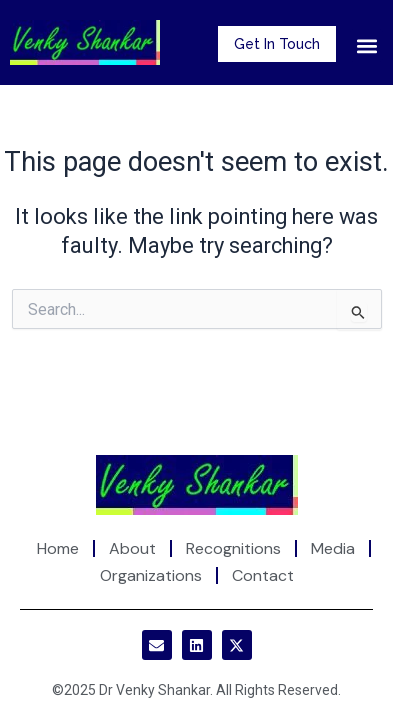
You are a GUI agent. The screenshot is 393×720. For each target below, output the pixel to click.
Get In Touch (277, 44)
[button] (366, 45)
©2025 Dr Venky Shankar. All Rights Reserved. (196, 690)
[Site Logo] (197, 483)
